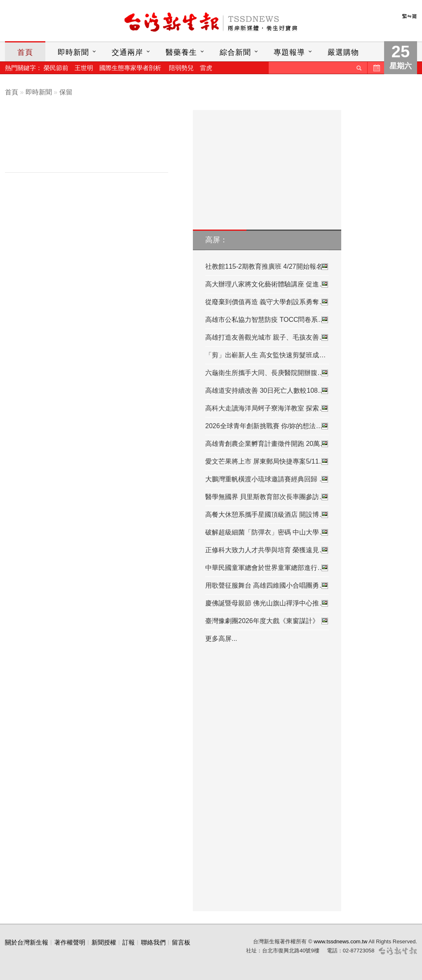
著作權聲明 (70, 942)
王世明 (84, 68)
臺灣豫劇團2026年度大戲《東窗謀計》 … (267, 621)
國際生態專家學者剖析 (130, 68)
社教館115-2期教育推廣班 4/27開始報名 (267, 267)
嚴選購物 (343, 52)
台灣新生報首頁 (211, 23)
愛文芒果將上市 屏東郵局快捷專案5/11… (267, 462)
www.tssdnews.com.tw (340, 941)
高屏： (216, 240)
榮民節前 (56, 68)
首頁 (25, 52)
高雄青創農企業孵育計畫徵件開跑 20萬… (267, 444)
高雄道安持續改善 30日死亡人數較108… (267, 391)
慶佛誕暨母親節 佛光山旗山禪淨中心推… (267, 603)
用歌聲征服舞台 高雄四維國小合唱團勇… (267, 586)
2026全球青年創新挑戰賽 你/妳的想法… (267, 426)
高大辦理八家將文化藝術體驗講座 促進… (267, 284)
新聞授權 (104, 942)
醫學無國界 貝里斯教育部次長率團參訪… (267, 497)
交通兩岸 (127, 52)
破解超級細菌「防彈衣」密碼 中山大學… (267, 532)
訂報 (129, 942)
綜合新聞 (235, 52)
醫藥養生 (181, 52)
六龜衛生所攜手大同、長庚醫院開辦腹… (267, 373)
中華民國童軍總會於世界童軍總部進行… (267, 568)
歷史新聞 (376, 68)
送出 (359, 68)
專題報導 (289, 52)
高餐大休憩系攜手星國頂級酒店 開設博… (267, 515)
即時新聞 (73, 52)
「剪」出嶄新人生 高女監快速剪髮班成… (265, 355)
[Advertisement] (93, 143)
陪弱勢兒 (181, 68)
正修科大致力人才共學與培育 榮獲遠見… (267, 550)
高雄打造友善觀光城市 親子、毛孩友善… (267, 338)
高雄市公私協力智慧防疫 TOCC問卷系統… (267, 320)
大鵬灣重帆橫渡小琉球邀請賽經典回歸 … (267, 479)
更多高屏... (221, 639)
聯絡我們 (153, 942)
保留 (66, 92)
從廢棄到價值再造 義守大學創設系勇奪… (267, 302)
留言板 (181, 942)
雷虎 (206, 68)
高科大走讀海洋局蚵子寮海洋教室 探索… (267, 408)
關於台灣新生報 (27, 942)
